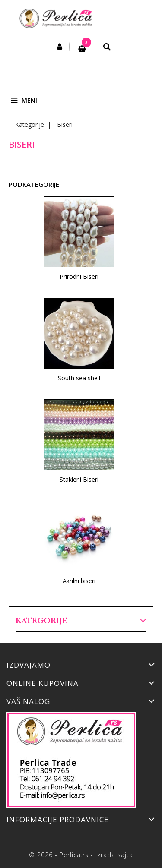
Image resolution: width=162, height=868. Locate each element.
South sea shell (79, 378)
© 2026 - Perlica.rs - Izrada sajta (81, 855)
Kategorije (41, 621)
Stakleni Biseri (79, 479)
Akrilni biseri (79, 581)
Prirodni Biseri (79, 276)
